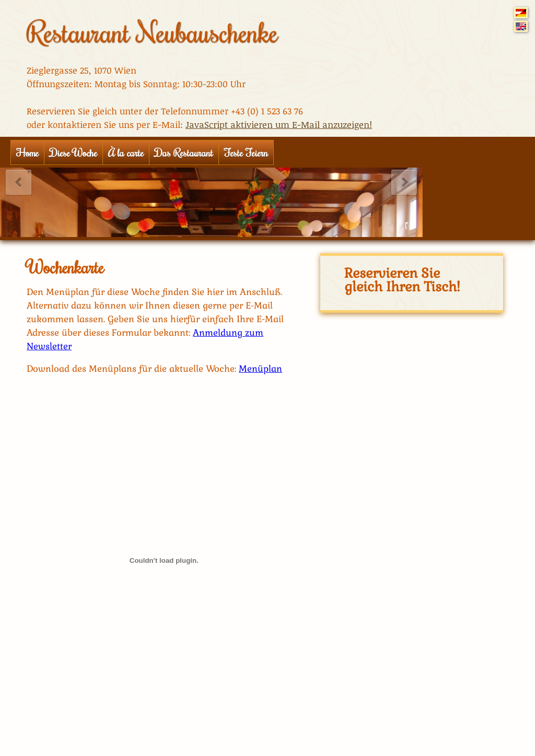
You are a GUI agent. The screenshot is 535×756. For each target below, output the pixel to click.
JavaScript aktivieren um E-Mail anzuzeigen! (279, 125)
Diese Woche (73, 152)
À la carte (126, 152)
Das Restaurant (184, 152)
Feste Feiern (246, 152)
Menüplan (260, 369)
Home (27, 152)
